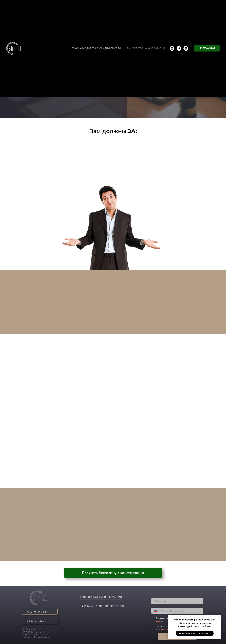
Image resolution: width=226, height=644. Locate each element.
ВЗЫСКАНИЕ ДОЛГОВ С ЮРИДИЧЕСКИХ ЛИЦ (97, 48)
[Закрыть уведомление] (219, 617)
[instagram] (172, 48)
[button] (113, 573)
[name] (177, 601)
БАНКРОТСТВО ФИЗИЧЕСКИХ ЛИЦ (146, 48)
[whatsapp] (186, 48)
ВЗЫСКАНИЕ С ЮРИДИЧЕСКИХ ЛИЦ (102, 606)
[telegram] (179, 48)
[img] (39, 598)
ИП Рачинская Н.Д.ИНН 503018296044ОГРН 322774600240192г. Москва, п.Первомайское (35, 633)
